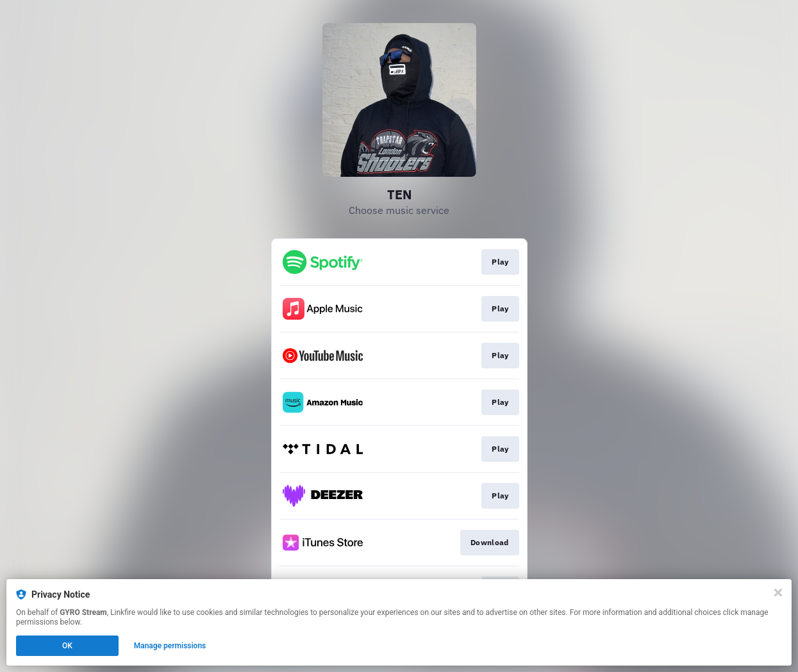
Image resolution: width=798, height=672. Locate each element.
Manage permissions (170, 646)
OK (67, 646)
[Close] (778, 593)
